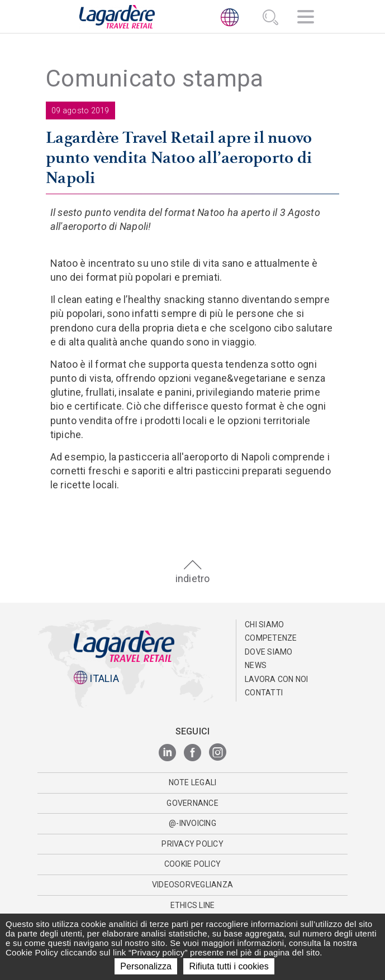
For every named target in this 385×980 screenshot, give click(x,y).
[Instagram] (218, 753)
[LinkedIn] (167, 753)
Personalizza (146, 966)
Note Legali (193, 782)
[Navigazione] (306, 18)
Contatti (264, 693)
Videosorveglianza (193, 885)
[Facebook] (193, 753)
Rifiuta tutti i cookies (229, 966)
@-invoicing (193, 823)
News (256, 665)
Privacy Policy (193, 844)
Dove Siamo (269, 652)
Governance (193, 803)
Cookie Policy (193, 864)
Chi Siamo (264, 624)
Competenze (271, 638)
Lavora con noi (277, 679)
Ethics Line (193, 905)
